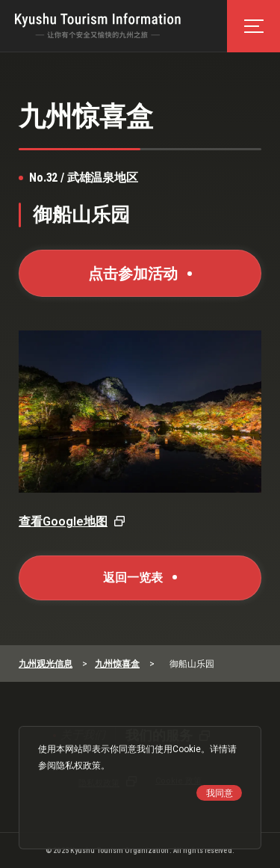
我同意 (220, 793)
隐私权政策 (78, 766)
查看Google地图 (63, 521)
